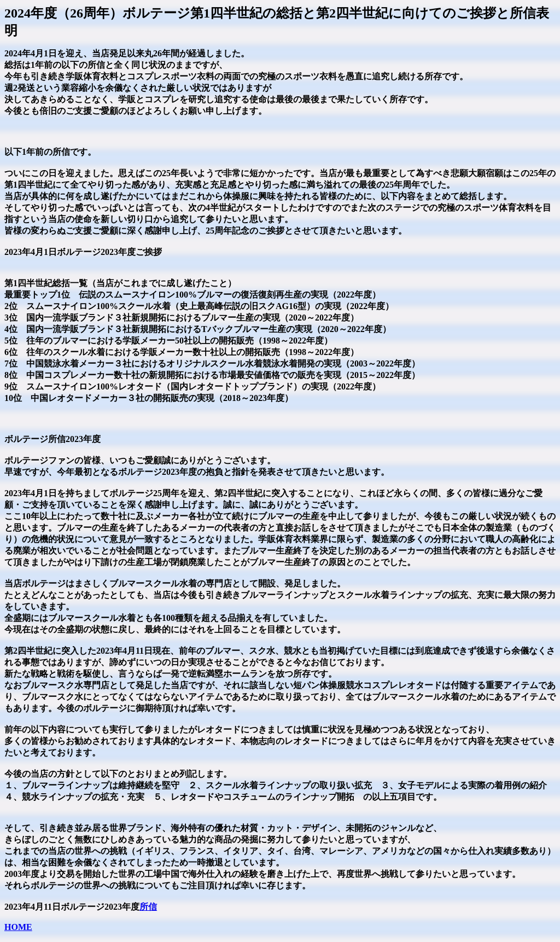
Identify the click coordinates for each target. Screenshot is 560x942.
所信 (148, 907)
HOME (18, 927)
